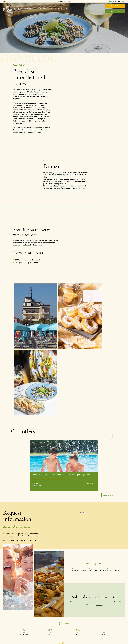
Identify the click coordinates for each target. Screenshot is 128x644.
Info (66, 9)
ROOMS (77, 632)
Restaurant (44, 9)
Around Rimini (59, 9)
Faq (70, 9)
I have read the (95, 605)
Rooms (36, 9)
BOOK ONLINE (115, 11)
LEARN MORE (90, 484)
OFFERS (51, 632)
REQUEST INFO (115, 6)
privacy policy (99, 605)
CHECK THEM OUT (109, 495)
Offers (24, 9)
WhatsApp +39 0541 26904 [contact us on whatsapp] (117, 1)
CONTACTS (104, 632)
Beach (51, 9)
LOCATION (24, 632)
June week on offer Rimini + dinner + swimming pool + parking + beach (61, 475)
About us (17, 9)
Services (30, 9)
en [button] (5, 1)
